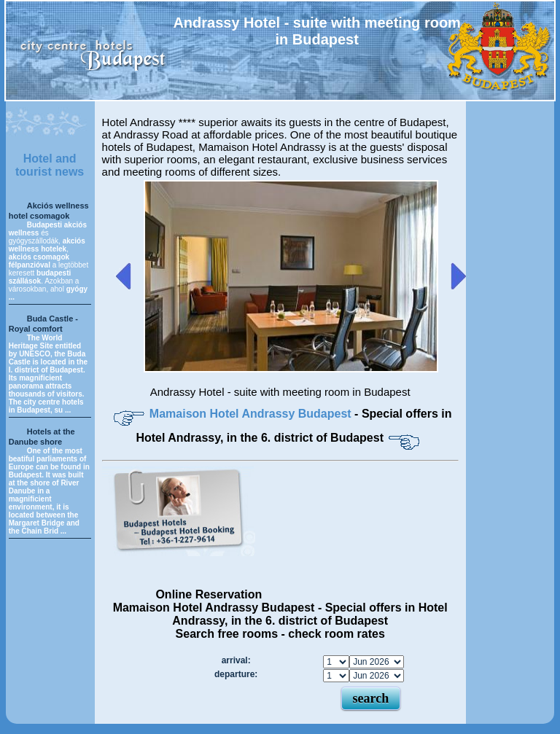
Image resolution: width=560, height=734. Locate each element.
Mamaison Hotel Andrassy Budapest (252, 414)
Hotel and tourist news (50, 165)
